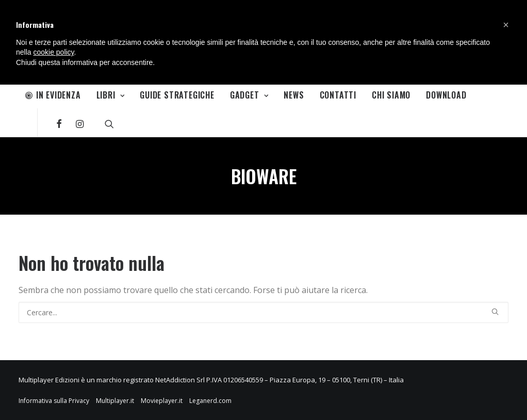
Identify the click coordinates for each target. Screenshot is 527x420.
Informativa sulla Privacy (54, 401)
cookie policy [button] (53, 52)
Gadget (249, 95)
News (294, 95)
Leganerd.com (210, 401)
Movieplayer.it (162, 401)
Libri (111, 95)
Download (446, 95)
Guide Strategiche (177, 95)
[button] (506, 25)
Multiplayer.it (115, 401)
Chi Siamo (391, 95)
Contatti (338, 95)
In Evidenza (53, 95)
